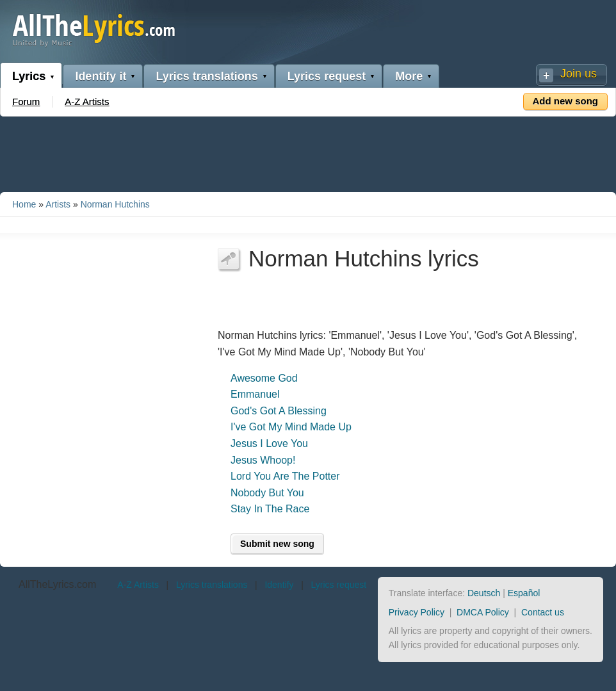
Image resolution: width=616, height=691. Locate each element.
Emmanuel (255, 394)
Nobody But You (267, 493)
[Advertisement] (308, 152)
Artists (58, 204)
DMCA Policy (483, 612)
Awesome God (264, 378)
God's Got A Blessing (279, 411)
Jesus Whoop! (263, 460)
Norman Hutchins (115, 204)
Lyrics (29, 76)
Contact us (543, 612)
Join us (579, 74)
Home (24, 204)
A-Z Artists (87, 102)
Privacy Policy (417, 612)
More (409, 76)
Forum (26, 102)
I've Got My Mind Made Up (291, 427)
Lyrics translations (207, 76)
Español (524, 593)
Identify (279, 585)
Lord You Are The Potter (285, 476)
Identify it (101, 76)
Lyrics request (327, 76)
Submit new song (277, 544)
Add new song (566, 101)
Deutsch (484, 593)
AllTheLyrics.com (57, 584)
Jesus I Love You (269, 443)
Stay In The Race (270, 509)
